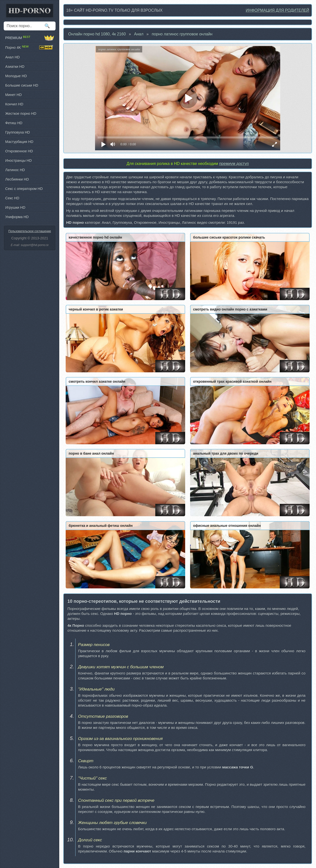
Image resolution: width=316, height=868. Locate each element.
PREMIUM (30, 38)
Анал (139, 34)
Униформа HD (17, 217)
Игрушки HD (15, 207)
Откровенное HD (19, 151)
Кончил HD (14, 104)
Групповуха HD (18, 132)
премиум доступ (234, 164)
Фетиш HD (14, 123)
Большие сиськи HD (22, 85)
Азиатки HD (15, 67)
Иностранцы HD (18, 160)
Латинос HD (15, 170)
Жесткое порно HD (21, 113)
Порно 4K (30, 47)
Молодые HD (16, 76)
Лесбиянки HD (17, 179)
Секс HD (12, 198)
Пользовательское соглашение (30, 231)
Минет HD (13, 95)
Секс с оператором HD (24, 189)
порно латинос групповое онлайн (182, 34)
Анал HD (12, 57)
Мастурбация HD (19, 142)
